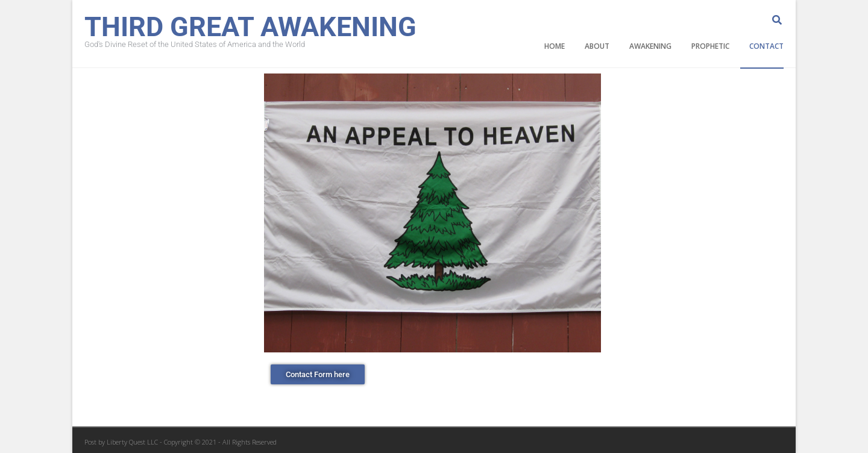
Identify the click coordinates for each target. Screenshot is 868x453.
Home (555, 46)
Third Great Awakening (250, 26)
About (597, 46)
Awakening (650, 46)
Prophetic (710, 46)
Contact (766, 46)
